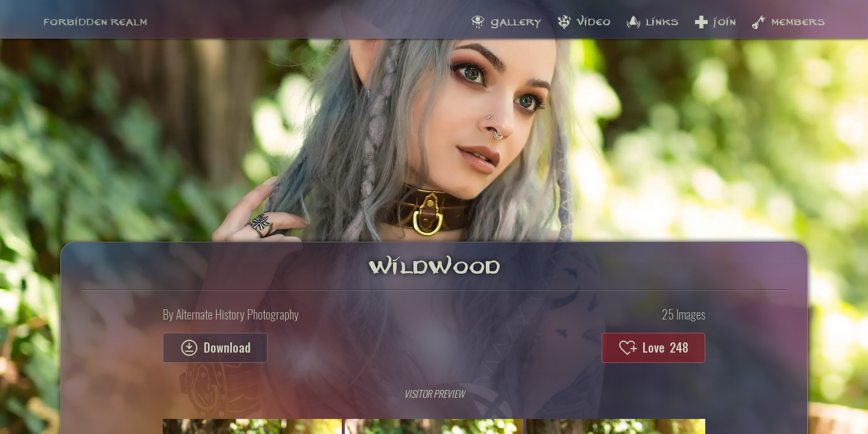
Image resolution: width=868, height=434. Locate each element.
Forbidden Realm (95, 19)
